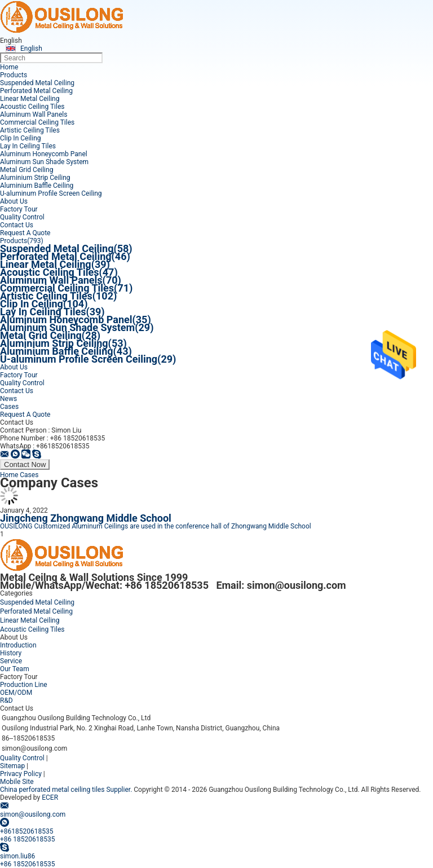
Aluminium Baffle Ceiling (37, 186)
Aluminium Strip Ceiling (35, 178)
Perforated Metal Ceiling (36, 91)
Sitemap (12, 766)
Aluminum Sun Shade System (44, 162)
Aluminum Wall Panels (34, 114)
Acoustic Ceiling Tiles (32, 107)
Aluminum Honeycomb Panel (44, 154)
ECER (50, 797)
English (31, 49)
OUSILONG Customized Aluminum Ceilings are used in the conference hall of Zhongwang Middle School (156, 526)
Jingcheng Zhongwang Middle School (86, 518)
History (11, 653)
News (8, 399)
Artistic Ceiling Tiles (30, 130)
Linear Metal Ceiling (30, 99)
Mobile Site (17, 782)
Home (9, 67)
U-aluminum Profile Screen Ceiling (51, 193)
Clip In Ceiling (21, 138)
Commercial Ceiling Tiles (37, 122)
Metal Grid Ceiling (26, 170)
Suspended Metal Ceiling (37, 83)
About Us (14, 201)
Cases (9, 407)
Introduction (18, 645)
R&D (6, 700)
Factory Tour (19, 209)
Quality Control (22, 217)
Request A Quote (25, 233)
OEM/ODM (16, 693)
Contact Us (17, 225)
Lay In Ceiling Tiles (28, 146)
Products (14, 75)
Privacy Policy (21, 774)
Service (11, 661)
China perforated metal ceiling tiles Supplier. (67, 790)
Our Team (15, 669)
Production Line (24, 685)
